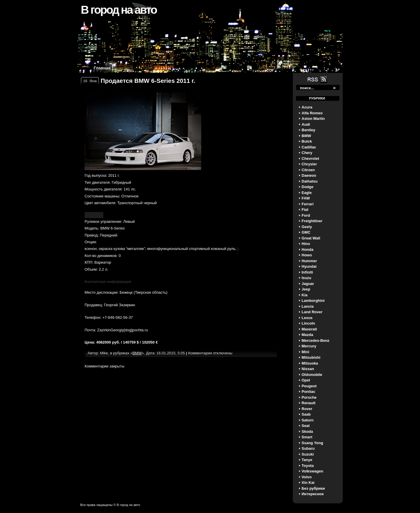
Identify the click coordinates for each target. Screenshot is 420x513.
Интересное (313, 494)
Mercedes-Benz (315, 340)
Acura (307, 107)
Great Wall (311, 238)
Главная (102, 68)
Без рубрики (313, 488)
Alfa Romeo (312, 113)
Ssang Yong (312, 443)
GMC (306, 232)
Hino (306, 244)
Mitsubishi (311, 357)
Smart (307, 437)
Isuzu (306, 278)
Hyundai (309, 266)
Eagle (307, 193)
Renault (309, 403)
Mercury (309, 346)
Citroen (308, 170)
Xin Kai (308, 483)
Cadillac (309, 147)
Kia (304, 295)
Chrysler (309, 164)
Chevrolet (310, 159)
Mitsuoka (310, 363)
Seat (306, 426)
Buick (307, 141)
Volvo (307, 477)
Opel (306, 380)
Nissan (308, 369)
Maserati (309, 329)
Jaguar (308, 284)
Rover (307, 409)
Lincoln (308, 323)
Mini (305, 352)
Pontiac (308, 392)
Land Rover (312, 312)
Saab (306, 414)
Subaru (308, 448)
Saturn (308, 420)
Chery (307, 153)
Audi (306, 124)
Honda (307, 250)
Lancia (308, 306)
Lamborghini (313, 301)
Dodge (307, 187)
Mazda (307, 335)
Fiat (305, 210)
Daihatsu (310, 181)
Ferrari (308, 204)
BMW (306, 136)
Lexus (307, 318)
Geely (307, 227)
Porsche (309, 397)
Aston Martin (313, 119)
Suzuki (308, 454)
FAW (306, 198)
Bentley (308, 130)
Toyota (308, 466)
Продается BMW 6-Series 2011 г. (148, 81)
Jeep (306, 289)
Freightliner (312, 221)
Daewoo (309, 175)
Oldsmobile (312, 375)
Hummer (309, 261)
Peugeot (309, 386)
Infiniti (307, 272)
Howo (307, 255)
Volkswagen (312, 471)
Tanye (307, 460)
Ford (306, 215)
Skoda (307, 431)
